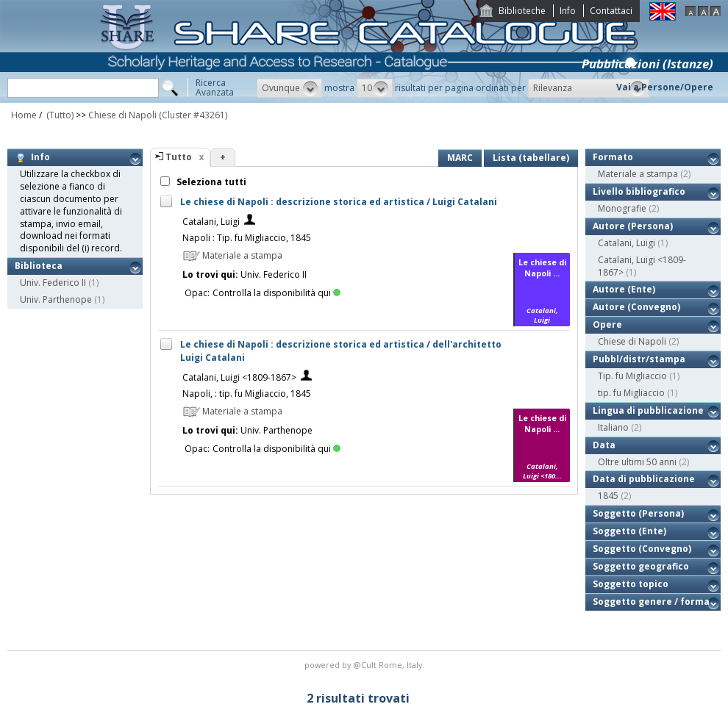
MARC (460, 158)
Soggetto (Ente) (629, 531)
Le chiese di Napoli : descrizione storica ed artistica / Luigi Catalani (339, 202)
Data (604, 445)
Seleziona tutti (210, 182)
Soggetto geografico (641, 566)
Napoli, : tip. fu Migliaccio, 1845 (247, 394)
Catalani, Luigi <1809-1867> (239, 377)
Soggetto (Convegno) (642, 549)
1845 (608, 496)
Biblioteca (39, 266)
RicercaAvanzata (215, 87)
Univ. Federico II (53, 283)
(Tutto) (59, 115)
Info (568, 11)
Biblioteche (522, 11)
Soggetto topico (631, 584)
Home (24, 115)
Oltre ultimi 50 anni (637, 462)
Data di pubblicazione (644, 479)
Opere (607, 324)
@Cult (366, 665)
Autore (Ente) (624, 289)
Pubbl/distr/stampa (639, 359)
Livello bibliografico (639, 191)
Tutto (179, 157)
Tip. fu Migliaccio (632, 376)
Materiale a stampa (638, 174)
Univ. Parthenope (56, 299)
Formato (613, 157)
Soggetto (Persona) (638, 513)
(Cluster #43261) (193, 115)
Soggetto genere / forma (651, 602)
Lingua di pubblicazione (648, 410)
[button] (289, 88)
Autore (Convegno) (636, 307)
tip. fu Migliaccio (631, 393)
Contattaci (611, 11)
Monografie (622, 208)
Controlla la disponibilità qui (276, 293)
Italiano (613, 427)
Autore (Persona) (633, 226)
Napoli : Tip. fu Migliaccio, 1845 (247, 238)
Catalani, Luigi (211, 222)
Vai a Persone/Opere (665, 87)
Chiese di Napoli (122, 115)
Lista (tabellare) (531, 158)
